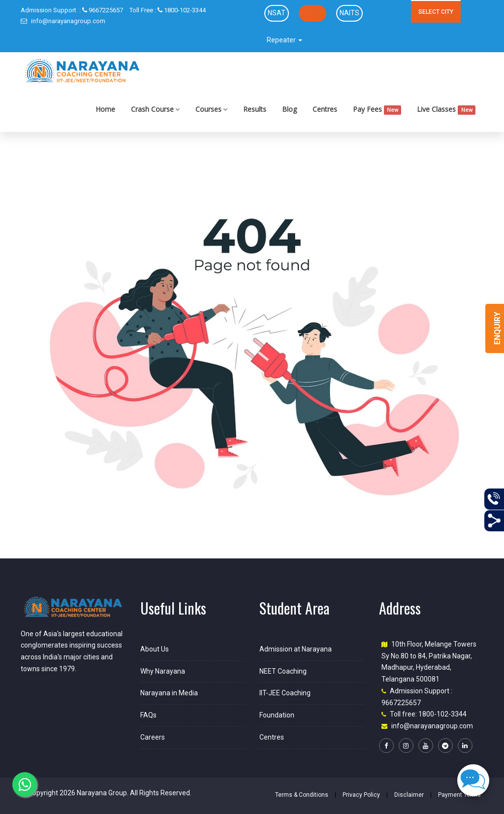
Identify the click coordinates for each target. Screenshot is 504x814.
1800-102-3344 (168, 10)
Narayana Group (102, 793)
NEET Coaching (283, 671)
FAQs (148, 715)
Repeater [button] (284, 40)
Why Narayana (163, 671)
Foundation (277, 715)
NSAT (277, 13)
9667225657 (72, 10)
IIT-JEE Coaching (285, 693)
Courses (211, 109)
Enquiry (497, 328)
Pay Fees (377, 110)
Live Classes (446, 110)
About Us (155, 649)
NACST (313, 13)
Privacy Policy (361, 795)
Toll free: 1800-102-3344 (428, 714)
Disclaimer (409, 795)
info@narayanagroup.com (63, 21)
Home (105, 109)
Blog (289, 109)
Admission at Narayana (296, 649)
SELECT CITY (436, 12)
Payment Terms (459, 795)
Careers (153, 737)
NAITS (349, 13)
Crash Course (155, 109)
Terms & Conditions (302, 795)
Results (255, 109)
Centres (325, 109)
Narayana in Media (169, 693)
